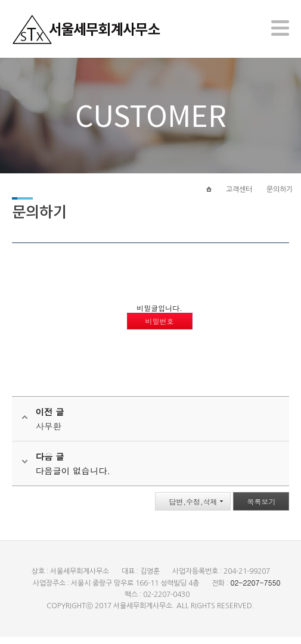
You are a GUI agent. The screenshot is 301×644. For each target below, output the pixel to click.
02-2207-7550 (255, 589)
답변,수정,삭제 (193, 508)
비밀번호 (160, 328)
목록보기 (261, 508)
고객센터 (239, 195)
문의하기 (280, 195)
